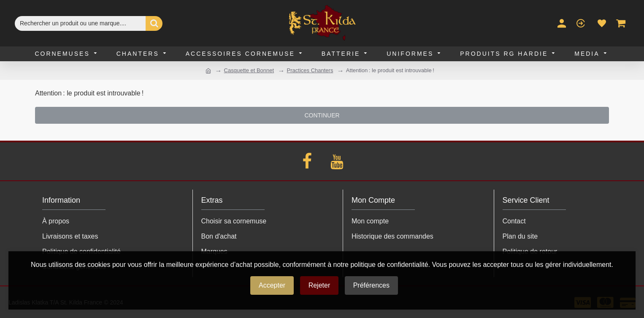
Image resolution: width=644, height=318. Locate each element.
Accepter (272, 285)
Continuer (322, 115)
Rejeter (319, 285)
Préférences (371, 285)
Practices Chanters (310, 70)
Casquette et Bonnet (249, 70)
